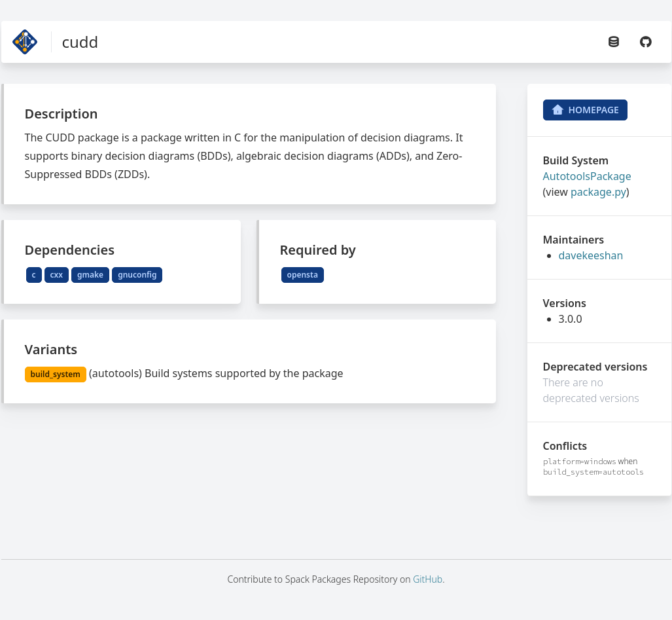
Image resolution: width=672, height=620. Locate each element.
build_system (56, 374)
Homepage (585, 110)
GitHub (428, 579)
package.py (598, 192)
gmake (90, 275)
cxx (57, 275)
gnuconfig (137, 275)
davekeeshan (591, 255)
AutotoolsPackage (587, 176)
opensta (303, 275)
